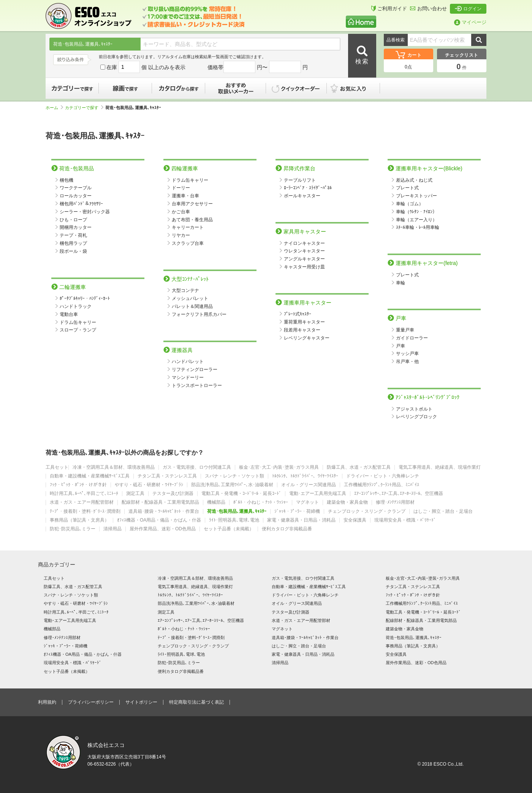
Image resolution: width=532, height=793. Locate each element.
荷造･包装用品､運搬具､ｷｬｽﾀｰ (237, 511)
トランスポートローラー (197, 385)
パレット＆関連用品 (192, 306)
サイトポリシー (141, 702)
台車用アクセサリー (192, 204)
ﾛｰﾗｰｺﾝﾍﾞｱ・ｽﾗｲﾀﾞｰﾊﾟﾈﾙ (308, 188)
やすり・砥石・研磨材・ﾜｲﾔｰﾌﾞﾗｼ (149, 485)
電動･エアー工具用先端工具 (318, 494)
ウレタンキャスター (304, 251)
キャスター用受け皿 (304, 267)
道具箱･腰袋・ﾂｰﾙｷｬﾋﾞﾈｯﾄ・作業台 (164, 511)
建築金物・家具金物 (347, 502)
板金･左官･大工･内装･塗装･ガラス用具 (279, 467)
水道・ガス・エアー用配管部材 (82, 502)
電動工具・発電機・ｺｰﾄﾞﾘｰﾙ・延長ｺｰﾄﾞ (241, 494)
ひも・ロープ (73, 220)
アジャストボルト (414, 409)
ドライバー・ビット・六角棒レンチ (383, 476)
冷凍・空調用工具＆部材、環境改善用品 (114, 467)
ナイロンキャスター (304, 243)
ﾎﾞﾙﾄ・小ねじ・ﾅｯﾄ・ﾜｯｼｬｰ (261, 502)
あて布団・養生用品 (192, 220)
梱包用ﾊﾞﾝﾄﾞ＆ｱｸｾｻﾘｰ (81, 204)
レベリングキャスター (307, 338)
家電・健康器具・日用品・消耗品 (301, 520)
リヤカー (181, 235)
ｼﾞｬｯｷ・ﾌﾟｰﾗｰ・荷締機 (297, 511)
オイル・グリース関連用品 (309, 485)
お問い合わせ (428, 9)
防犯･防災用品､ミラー (73, 529)
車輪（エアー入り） (416, 220)
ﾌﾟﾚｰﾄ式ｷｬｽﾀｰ (298, 314)
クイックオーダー (296, 88)
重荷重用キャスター (304, 322)
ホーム (54, 108)
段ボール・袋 (73, 251)
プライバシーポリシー (91, 702)
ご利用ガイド (389, 9)
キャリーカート (188, 227)
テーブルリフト (300, 180)
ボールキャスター (302, 196)
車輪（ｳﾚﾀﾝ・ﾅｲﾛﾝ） (416, 212)
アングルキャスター (304, 259)
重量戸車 (405, 330)
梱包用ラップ (73, 243)
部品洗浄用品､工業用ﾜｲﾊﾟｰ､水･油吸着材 (232, 485)
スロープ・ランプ (78, 330)
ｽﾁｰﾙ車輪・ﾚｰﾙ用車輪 (418, 227)
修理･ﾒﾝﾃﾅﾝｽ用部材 (395, 502)
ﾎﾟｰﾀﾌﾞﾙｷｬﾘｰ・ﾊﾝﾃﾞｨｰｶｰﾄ (85, 298)
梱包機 (66, 180)
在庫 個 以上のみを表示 (143, 67)
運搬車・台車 (185, 196)
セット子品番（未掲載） (229, 529)
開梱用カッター (76, 227)
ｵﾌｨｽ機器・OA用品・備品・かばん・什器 (159, 520)
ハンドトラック (76, 306)
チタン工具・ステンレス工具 (167, 476)
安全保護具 (355, 520)
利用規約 (47, 702)
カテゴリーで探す (72, 88)
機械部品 (216, 502)
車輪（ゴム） (410, 204)
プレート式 (407, 188)
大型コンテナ (185, 290)
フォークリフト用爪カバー (199, 314)
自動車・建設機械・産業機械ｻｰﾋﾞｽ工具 (90, 476)
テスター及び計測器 (173, 494)
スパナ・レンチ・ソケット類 (234, 476)
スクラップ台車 (188, 243)
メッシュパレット (190, 298)
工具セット (57, 467)
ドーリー (181, 188)
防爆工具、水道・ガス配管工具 (359, 467)
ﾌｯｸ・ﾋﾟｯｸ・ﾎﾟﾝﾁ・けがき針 (78, 485)
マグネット (307, 502)
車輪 (401, 283)
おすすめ (236, 88)
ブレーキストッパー (416, 196)
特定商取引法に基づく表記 (196, 702)
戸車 (401, 346)
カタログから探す (179, 88)
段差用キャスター (302, 330)
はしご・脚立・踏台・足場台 (443, 511)
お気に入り (357, 88)
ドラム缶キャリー (78, 322)
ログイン (468, 9)
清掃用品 (112, 529)
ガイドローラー (412, 338)
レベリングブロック (416, 417)
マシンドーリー (188, 377)
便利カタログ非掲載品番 (287, 529)
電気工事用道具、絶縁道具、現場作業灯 (440, 467)
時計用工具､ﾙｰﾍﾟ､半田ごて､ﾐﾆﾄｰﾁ (84, 494)
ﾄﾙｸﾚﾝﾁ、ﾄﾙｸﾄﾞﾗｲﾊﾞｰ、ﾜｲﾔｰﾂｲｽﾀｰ (305, 476)
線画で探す (125, 88)
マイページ (470, 22)
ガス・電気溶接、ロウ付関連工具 (197, 467)
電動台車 (69, 314)
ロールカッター (76, 196)
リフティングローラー (195, 370)
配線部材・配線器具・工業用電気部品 (160, 502)
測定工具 (135, 494)
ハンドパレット (188, 362)
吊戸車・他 (407, 362)
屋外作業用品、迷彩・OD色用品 (163, 529)
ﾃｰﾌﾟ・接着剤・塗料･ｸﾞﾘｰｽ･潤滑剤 (85, 511)
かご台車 (181, 212)
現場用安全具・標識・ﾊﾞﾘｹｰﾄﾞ (405, 520)
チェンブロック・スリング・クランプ (367, 511)
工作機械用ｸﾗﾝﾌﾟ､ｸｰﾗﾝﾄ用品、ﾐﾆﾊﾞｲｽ (382, 485)
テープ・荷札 (73, 235)
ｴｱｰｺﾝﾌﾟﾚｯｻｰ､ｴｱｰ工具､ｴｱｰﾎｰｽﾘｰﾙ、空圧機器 (399, 494)
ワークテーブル (76, 188)
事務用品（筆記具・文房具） (79, 520)
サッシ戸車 (407, 354)
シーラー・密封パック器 (85, 212)
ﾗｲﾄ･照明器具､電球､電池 (234, 520)
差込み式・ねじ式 (414, 180)
